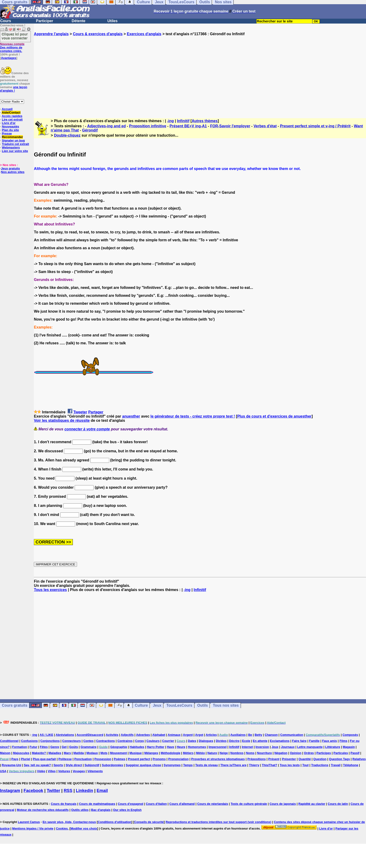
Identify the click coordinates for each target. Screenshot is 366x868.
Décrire (234, 741)
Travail (336, 765)
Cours (6, 21)
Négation (281, 753)
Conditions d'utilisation (115, 822)
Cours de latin (338, 804)
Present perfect (139, 759)
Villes (52, 771)
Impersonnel (218, 747)
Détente (79, 21)
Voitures (64, 771)
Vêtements (95, 771)
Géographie (119, 747)
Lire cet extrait (12, 119)
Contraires (125, 741)
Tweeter (80, 412)
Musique (136, 753)
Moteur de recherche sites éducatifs (43, 810)
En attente (260, 741)
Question (320, 759)
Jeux (157, 705)
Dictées (221, 741)
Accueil (7, 109)
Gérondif (90, 130)
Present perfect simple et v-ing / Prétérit (315, 126)
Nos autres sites (13, 172)
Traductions (320, 765)
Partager (96, 412)
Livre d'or (9, 123)
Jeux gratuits (10, 168)
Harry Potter (156, 747)
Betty (259, 735)
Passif (355, 753)
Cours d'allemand (182, 804)
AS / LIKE (47, 735)
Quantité (305, 759)
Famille (314, 741)
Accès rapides (12, 116)
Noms (250, 753)
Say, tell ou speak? (37, 765)
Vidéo (41, 771)
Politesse (65, 759)
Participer (45, 21)
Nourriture (264, 753)
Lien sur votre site (15, 151)
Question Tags (340, 759)
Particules (341, 753)
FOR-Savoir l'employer (230, 126)
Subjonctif (92, 765)
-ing (170, 121)
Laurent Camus (29, 822)
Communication (292, 735)
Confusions (29, 741)
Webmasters (11, 147)
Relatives (359, 759)
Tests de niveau (206, 765)
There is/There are (233, 765)
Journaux (288, 747)
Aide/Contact (11, 112)
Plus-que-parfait (44, 759)
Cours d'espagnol (131, 804)
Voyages (79, 771)
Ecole (246, 741)
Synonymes (172, 765)
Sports (58, 765)
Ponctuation (83, 759)
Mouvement (118, 753)
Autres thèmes (205, 121)
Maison (5, 753)
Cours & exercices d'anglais (98, 34)
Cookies (62, 828)
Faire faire (299, 741)
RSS (68, 791)
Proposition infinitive (148, 126)
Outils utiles (80, 810)
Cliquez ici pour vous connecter (15, 36)
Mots (104, 753)
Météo (201, 753)
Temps (188, 765)
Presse (7, 133)
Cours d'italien (156, 804)
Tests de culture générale (249, 804)
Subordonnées (112, 765)
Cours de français (64, 804)
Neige (224, 753)
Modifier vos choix (84, 828)
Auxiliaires (238, 735)
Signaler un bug (13, 140)
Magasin (349, 747)
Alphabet (159, 735)
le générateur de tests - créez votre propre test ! (193, 416)
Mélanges (151, 753)
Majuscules (21, 753)
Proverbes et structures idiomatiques (218, 759)
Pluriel (26, 759)
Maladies (55, 753)
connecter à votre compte (87, 429)
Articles (211, 735)
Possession (103, 759)
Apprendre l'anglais (51, 34)
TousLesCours (179, 705)
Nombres (237, 753)
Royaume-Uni (11, 765)
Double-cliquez (67, 135)
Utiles (113, 21)
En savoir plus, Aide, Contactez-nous (69, 822)
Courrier (168, 741)
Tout (305, 765)
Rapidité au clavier (312, 804)
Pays (15, 759)
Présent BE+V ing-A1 (188, 126)
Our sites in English (127, 810)
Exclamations (280, 741)
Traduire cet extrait (15, 144)
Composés (350, 735)
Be (250, 735)
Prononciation (178, 759)
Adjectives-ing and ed (106, 126)
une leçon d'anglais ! (14, 89)
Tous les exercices (50, 590)
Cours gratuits (15, 705)
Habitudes (137, 747)
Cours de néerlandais (213, 804)
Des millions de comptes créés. (12, 47)
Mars (67, 753)
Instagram (10, 791)
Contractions (106, 741)
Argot (199, 735)
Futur (33, 747)
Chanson (271, 735)
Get (64, 747)
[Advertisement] (200, 73)
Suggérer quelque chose (143, 765)
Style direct (74, 765)
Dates (192, 741)
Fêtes (44, 747)
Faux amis (330, 741)
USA (3, 771)
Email (102, 791)
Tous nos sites (226, 705)
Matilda (79, 753)
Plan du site (10, 130)
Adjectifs (127, 735)
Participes (324, 753)
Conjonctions (50, 741)
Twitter (53, 791)
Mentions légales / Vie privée (33, 828)
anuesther (131, 416)
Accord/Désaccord (90, 735)
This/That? (270, 765)
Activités (112, 735)
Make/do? (39, 753)
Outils (202, 705)
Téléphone (351, 765)
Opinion (296, 753)
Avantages (9, 58)
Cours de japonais (283, 804)
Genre (55, 747)
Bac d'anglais (101, 810)
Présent (274, 759)
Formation (20, 747)
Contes (88, 741)
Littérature (333, 747)
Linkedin (84, 791)
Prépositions (257, 759)
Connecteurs (72, 741)
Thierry (254, 765)
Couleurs (153, 741)
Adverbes (143, 735)
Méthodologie (171, 753)
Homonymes (197, 747)
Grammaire (89, 747)
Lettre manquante (310, 747)
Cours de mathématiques (97, 804)
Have (171, 747)
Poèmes (120, 759)
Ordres (309, 753)
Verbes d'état (265, 126)
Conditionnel (9, 741)
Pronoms (159, 759)
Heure (181, 747)
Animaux (174, 735)
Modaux (92, 753)
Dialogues (206, 741)
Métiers (188, 753)
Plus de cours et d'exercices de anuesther (274, 416)
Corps (140, 741)
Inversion (262, 747)
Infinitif (183, 121)
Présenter (289, 759)
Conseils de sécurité (149, 822)
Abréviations (65, 735)
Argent (188, 735)
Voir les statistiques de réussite (62, 420)
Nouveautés (11, 126)
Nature (212, 753)
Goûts (74, 747)
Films (343, 741)
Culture (141, 705)
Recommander (12, 137)
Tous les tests (290, 765)
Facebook (33, 791)
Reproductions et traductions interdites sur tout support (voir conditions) (218, 822)
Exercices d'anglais (144, 34)
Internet (247, 747)
